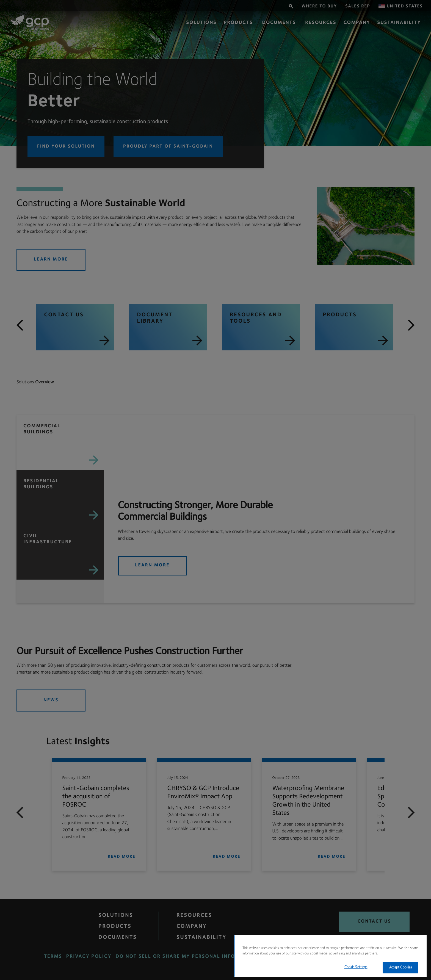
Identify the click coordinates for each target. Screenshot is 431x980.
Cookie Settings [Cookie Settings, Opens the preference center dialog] (356, 967)
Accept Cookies (401, 967)
